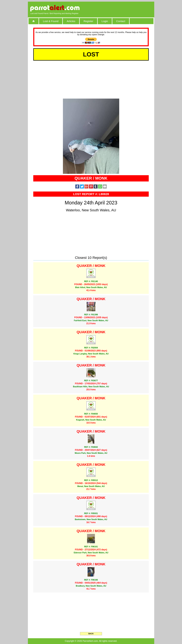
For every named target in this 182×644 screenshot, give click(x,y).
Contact (121, 21)
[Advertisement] (123, 8)
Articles (71, 21)
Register (88, 21)
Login (105, 21)
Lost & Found (51, 21)
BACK (91, 634)
